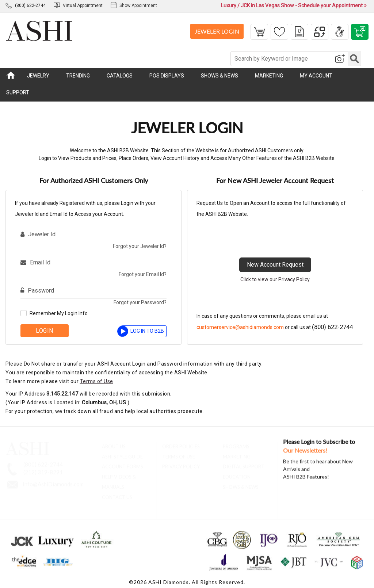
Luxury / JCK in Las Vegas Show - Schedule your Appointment (294, 5)
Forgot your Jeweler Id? (140, 246)
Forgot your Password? (140, 302)
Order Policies (181, 443)
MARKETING (269, 76)
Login (45, 331)
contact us (117, 494)
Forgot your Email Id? (143, 274)
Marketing (237, 453)
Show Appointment (134, 5)
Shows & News (241, 484)
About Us (114, 443)
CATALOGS (120, 76)
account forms (123, 463)
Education (237, 473)
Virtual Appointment (78, 5)
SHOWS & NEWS (220, 76)
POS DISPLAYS (167, 76)
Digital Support (244, 463)
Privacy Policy (181, 463)
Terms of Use (97, 381)
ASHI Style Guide (122, 453)
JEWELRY (38, 76)
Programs (236, 443)
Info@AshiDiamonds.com (53, 481)
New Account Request (275, 265)
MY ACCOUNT (316, 76)
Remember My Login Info (59, 313)
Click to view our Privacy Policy (275, 279)
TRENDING (78, 76)
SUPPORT (18, 92)
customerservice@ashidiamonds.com (240, 327)
